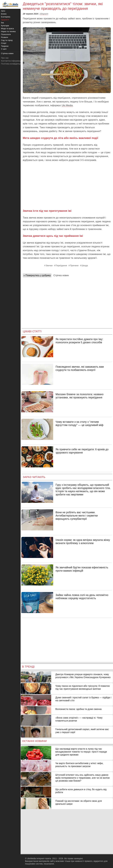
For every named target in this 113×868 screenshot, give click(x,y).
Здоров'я (44, 14)
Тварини (5, 46)
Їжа (3, 23)
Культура (5, 26)
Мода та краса (7, 28)
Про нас (5, 58)
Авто (3, 11)
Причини (74, 265)
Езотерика (6, 17)
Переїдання (61, 265)
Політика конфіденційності (14, 64)
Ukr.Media (67, 105)
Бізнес (4, 14)
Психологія (6, 34)
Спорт (4, 43)
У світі (4, 49)
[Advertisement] (67, 185)
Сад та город (7, 40)
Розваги (4, 37)
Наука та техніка (8, 31)
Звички (49, 265)
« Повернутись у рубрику (37, 275)
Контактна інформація (12, 61)
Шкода (85, 265)
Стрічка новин (61, 275)
